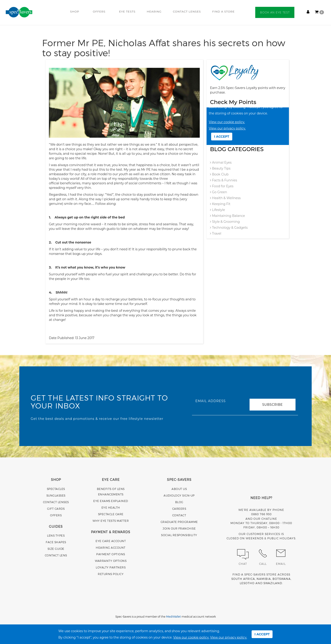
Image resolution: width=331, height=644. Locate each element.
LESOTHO (247, 583)
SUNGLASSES (56, 495)
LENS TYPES (56, 535)
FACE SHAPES (56, 542)
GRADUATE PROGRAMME (179, 522)
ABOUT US (179, 489)
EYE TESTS (127, 11)
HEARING (154, 11)
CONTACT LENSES (187, 11)
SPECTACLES (56, 489)
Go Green (219, 192)
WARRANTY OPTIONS (111, 561)
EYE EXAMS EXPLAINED (111, 501)
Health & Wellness (225, 198)
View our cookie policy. (191, 637)
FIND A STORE (224, 11)
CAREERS (179, 509)
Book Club (219, 174)
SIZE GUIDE (56, 549)
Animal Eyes (221, 162)
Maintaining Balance (227, 216)
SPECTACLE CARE (111, 514)
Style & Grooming (225, 222)
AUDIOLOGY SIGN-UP (179, 495)
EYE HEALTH (111, 507)
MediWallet (173, 616)
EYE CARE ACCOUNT (111, 541)
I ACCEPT (262, 634)
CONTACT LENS (56, 555)
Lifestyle (217, 210)
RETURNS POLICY (111, 574)
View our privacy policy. (229, 637)
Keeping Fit (220, 204)
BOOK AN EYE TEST (275, 12)
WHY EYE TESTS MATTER (111, 521)
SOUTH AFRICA (243, 579)
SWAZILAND (273, 583)
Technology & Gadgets (229, 228)
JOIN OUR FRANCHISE (179, 528)
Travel (216, 233)
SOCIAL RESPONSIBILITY (179, 535)
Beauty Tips (220, 168)
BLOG (179, 502)
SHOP (75, 11)
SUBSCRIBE (273, 405)
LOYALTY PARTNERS (111, 567)
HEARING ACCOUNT (111, 548)
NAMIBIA (264, 579)
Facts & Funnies (224, 180)
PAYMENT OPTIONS (111, 554)
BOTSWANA (282, 579)
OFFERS (99, 11)
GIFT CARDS (56, 509)
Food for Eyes (222, 186)
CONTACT (179, 515)
